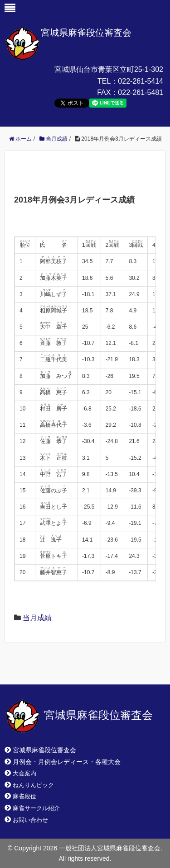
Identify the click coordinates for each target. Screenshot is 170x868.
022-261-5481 (141, 92)
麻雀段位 (24, 796)
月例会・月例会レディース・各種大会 (67, 762)
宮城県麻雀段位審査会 (86, 33)
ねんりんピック (33, 785)
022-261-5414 (141, 81)
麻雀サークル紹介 (36, 808)
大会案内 (24, 773)
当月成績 (37, 618)
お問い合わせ (30, 820)
